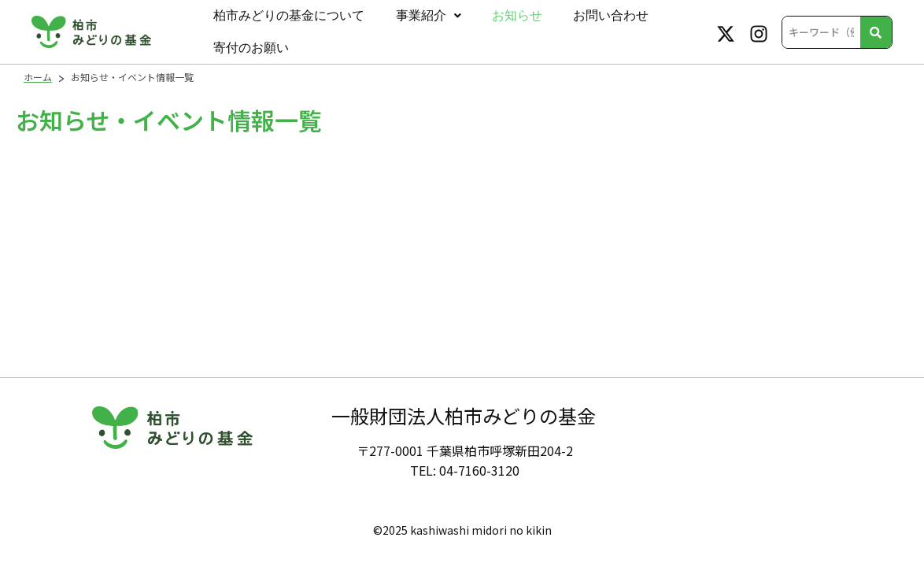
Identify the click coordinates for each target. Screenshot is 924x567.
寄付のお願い (248, 54)
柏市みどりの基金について (286, 18)
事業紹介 (418, 18)
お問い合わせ (586, 18)
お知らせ (499, 18)
